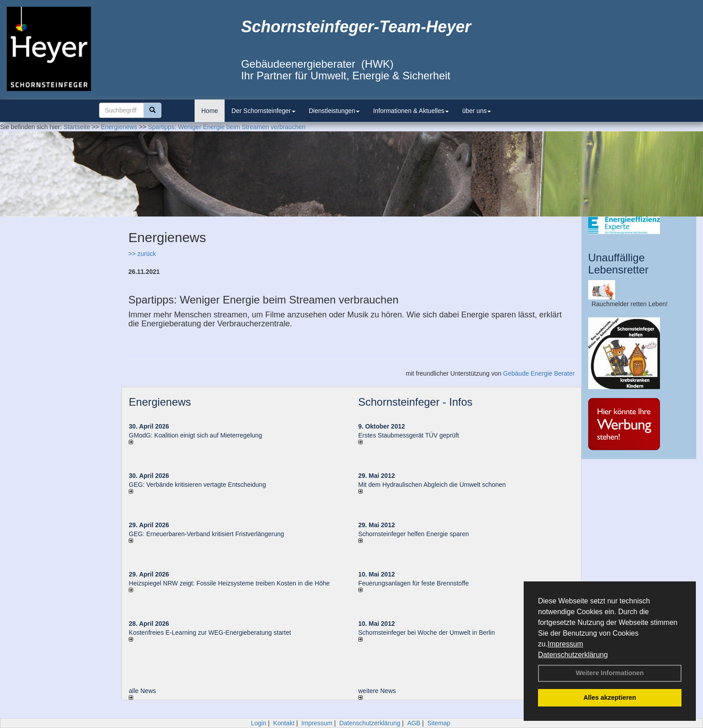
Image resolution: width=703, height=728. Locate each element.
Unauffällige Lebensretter (618, 263)
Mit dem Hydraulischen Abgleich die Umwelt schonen (432, 485)
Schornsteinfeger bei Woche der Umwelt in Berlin (427, 633)
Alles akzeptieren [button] (610, 698)
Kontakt (284, 723)
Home (210, 111)
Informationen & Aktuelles (411, 111)
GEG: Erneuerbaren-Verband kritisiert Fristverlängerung (207, 534)
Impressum (565, 644)
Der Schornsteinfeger (263, 111)
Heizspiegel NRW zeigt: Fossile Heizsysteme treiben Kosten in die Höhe (229, 583)
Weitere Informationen (610, 673)
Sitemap (439, 723)
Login (259, 723)
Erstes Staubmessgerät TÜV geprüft (409, 435)
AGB (414, 723)
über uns (477, 111)
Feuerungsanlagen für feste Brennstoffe (413, 583)
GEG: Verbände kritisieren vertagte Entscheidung (197, 485)
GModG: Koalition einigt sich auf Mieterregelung (195, 435)
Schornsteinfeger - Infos (415, 402)
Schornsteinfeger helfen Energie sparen (414, 534)
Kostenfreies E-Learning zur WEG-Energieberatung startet (210, 633)
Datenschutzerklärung (573, 655)
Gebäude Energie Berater (539, 373)
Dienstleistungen (334, 111)
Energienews (160, 402)
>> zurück (142, 254)
